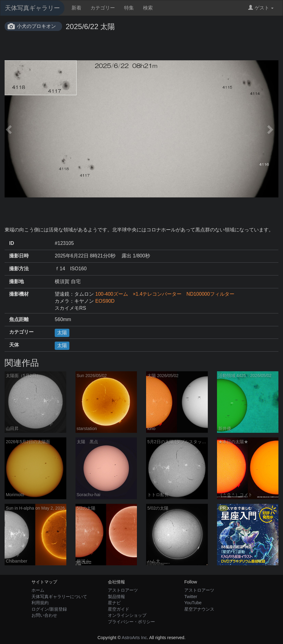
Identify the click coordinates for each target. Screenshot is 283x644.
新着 (76, 8)
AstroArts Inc (134, 638)
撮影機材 (19, 294)
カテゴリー (103, 8)
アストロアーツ (123, 590)
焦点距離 (19, 319)
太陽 (62, 333)
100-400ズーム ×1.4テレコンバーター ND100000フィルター (165, 294)
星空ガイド (119, 609)
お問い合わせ (44, 615)
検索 (148, 8)
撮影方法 (19, 269)
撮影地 (17, 281)
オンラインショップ (127, 615)
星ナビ (114, 603)
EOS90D (105, 301)
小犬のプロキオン (36, 26)
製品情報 (116, 597)
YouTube (193, 603)
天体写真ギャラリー (32, 8)
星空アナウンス (199, 609)
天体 (14, 345)
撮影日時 (19, 256)
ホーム (38, 590)
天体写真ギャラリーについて (59, 597)
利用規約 (40, 603)
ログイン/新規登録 (49, 609)
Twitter (191, 597)
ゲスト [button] (261, 8)
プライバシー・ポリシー (131, 622)
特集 (129, 8)
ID (12, 243)
